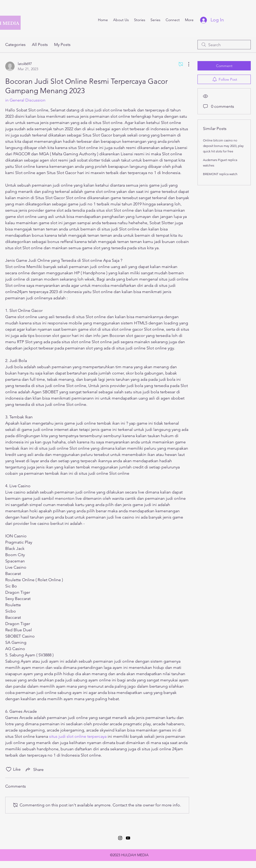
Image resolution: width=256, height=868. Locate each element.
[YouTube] (128, 838)
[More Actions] (186, 64)
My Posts (62, 44)
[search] (224, 45)
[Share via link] (34, 769)
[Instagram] (120, 838)
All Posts (40, 44)
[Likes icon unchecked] (9, 769)
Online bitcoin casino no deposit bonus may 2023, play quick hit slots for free (223, 146)
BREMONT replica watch (220, 174)
